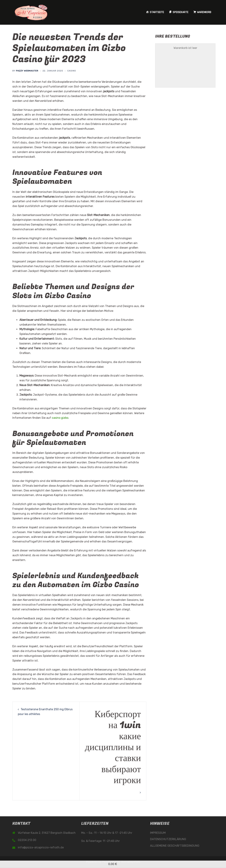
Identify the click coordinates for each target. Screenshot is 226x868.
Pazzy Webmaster (27, 71)
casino (72, 71)
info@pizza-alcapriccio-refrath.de (41, 847)
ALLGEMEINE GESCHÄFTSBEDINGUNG (175, 846)
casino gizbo (60, 418)
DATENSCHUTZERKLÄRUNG (168, 839)
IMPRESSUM (158, 833)
